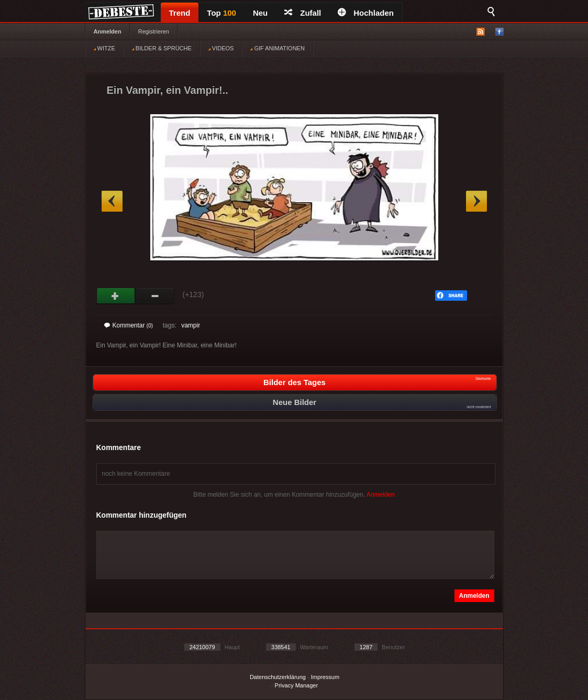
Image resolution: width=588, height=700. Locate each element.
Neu (260, 13)
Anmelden (108, 31)
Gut (116, 296)
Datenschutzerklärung (278, 677)
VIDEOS (221, 48)
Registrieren (154, 31)
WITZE (104, 48)
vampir (191, 325)
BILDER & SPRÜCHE (162, 48)
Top (221, 13)
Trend (180, 13)
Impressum (325, 677)
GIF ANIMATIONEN (277, 48)
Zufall (303, 13)
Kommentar (129, 325)
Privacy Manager (297, 685)
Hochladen (366, 13)
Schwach (155, 296)
